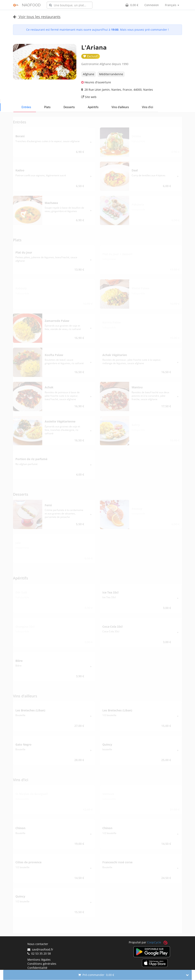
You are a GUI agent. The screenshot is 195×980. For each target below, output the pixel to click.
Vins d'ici (147, 107)
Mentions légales (39, 960)
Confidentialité (37, 968)
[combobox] (70, 5)
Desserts (69, 107)
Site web (89, 97)
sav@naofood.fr (40, 949)
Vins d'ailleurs (120, 107)
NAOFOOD (31, 5)
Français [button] (172, 5)
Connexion (152, 5)
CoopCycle (154, 942)
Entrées (26, 107)
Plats (47, 107)
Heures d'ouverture (96, 82)
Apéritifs (93, 107)
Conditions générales (42, 964)
